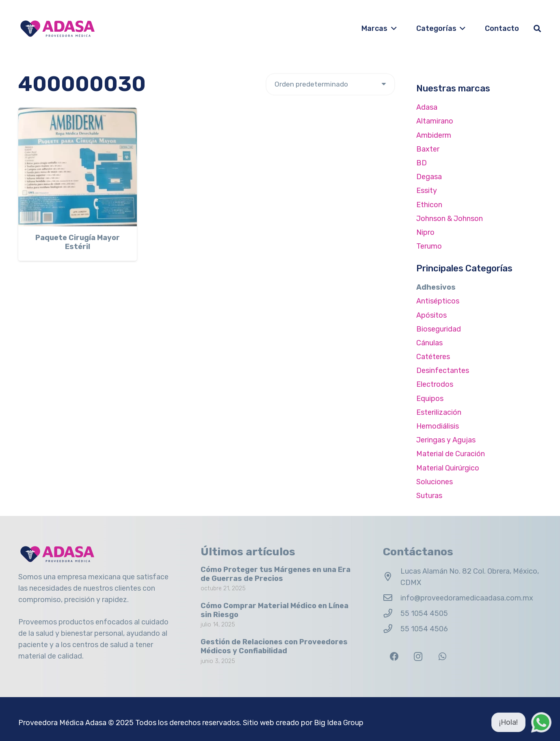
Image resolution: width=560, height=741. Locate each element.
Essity (427, 191)
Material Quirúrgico (448, 468)
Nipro (425, 232)
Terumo (429, 246)
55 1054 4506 (424, 629)
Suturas (429, 496)
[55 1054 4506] (392, 629)
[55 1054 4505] (392, 613)
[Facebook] (394, 657)
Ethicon (429, 205)
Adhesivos (436, 287)
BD (422, 163)
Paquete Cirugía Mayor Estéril (78, 242)
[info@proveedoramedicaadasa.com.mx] (392, 598)
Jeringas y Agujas (446, 440)
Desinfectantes (443, 370)
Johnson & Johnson (450, 219)
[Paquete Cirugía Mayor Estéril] (78, 167)
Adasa (427, 107)
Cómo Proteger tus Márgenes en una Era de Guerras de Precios (276, 574)
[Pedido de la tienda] (331, 84)
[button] (392, 28)
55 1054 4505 (424, 613)
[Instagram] (418, 657)
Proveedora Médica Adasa (62, 723)
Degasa (429, 177)
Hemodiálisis (438, 426)
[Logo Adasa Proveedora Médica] (57, 29)
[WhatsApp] (442, 657)
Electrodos (435, 384)
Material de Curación (451, 454)
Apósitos (431, 315)
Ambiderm (434, 135)
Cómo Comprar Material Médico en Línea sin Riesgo (275, 610)
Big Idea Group (339, 723)
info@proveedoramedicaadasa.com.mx (467, 598)
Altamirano (435, 121)
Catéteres (433, 357)
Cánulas (429, 343)
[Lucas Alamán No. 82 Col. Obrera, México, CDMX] (392, 577)
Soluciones (435, 482)
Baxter (428, 149)
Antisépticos (438, 301)
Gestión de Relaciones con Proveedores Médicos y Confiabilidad (274, 646)
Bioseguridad (439, 329)
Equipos (430, 399)
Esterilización (439, 412)
